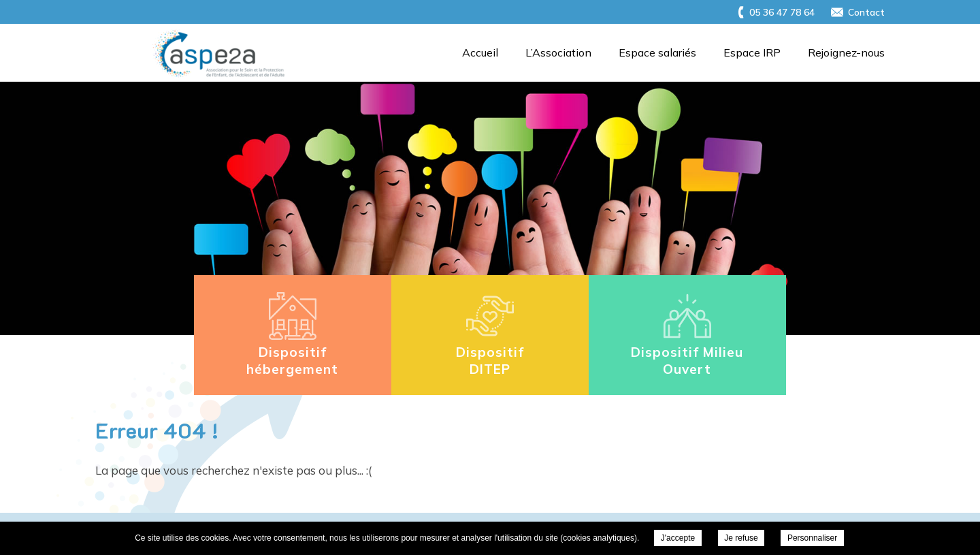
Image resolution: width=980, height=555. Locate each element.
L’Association (558, 52)
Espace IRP (752, 52)
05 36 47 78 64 (782, 12)
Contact (866, 12)
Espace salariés (657, 52)
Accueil (480, 52)
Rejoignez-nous (846, 52)
